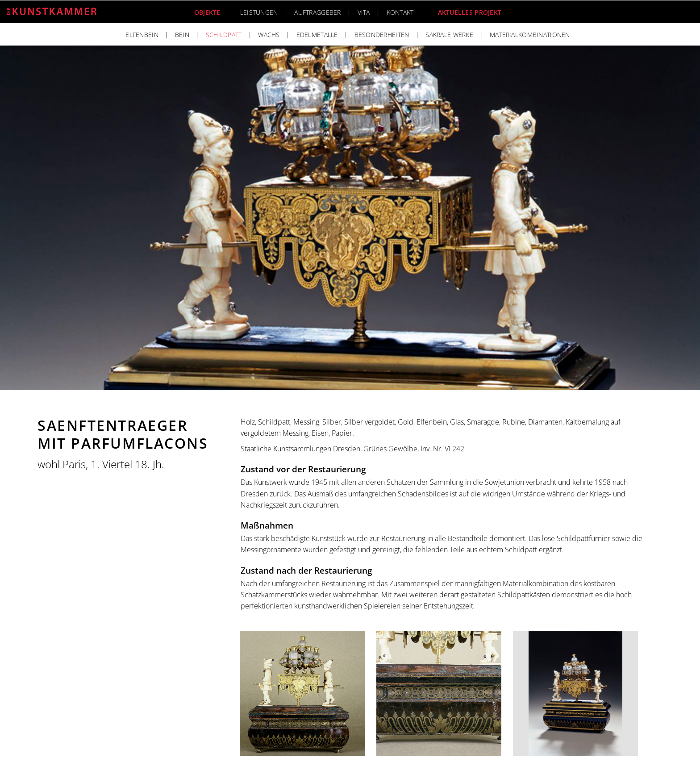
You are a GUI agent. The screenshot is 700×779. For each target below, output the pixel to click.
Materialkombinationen (530, 35)
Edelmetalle (317, 35)
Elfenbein (142, 35)
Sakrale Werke (449, 35)
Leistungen (259, 12)
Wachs (269, 35)
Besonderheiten (382, 35)
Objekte (207, 12)
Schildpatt (224, 35)
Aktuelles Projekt (470, 12)
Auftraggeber (317, 12)
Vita (364, 12)
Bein (182, 35)
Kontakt (400, 12)
